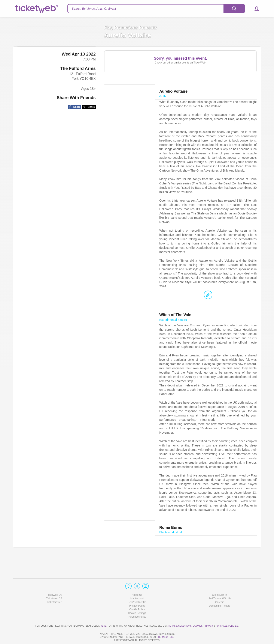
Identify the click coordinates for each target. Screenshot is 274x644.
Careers (220, 590)
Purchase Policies (227, 614)
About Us (137, 583)
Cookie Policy (137, 597)
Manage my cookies (137, 601)
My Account (137, 586)
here (103, 614)
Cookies (198, 614)
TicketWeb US (54, 583)
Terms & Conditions (180, 614)
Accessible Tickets (220, 594)
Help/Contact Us (137, 590)
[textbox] (156, 9)
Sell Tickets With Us (220, 586)
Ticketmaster (54, 590)
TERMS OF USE (166, 637)
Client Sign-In (220, 583)
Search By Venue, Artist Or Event (94, 9)
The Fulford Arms (78, 101)
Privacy (208, 614)
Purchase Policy (137, 605)
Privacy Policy (137, 594)
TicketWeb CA (54, 586)
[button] (255, 9)
